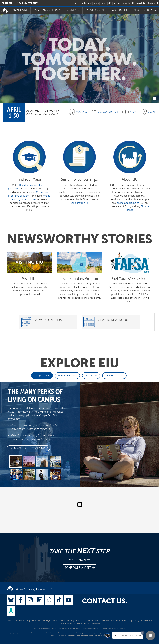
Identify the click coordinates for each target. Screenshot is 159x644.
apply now (80, 560)
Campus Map (93, 620)
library (104, 3)
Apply (134, 112)
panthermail (86, 3)
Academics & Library (47, 10)
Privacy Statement (92, 623)
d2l (110, 3)
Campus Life (120, 10)
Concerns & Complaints (71, 623)
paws (96, 3)
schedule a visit (80, 568)
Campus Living (42, 375)
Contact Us (12, 620)
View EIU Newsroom (113, 320)
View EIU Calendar (49, 320)
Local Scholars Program (79, 278)
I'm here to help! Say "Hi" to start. (128, 635)
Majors (82, 112)
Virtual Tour (91, 375)
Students (73, 10)
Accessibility (25, 620)
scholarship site (79, 203)
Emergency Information (54, 620)
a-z (76, 3)
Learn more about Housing (28, 448)
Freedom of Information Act (114, 620)
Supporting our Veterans (141, 620)
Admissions (20, 10)
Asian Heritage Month (43, 110)
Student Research (67, 375)
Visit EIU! (29, 278)
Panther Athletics (114, 375)
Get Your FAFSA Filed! (130, 278)
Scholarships (108, 112)
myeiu (116, 3)
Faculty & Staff (96, 10)
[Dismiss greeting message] (143, 633)
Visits (152, 112)
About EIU (37, 620)
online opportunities (128, 203)
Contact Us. (105, 601)
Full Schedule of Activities (42, 114)
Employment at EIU (76, 620)
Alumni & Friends (145, 10)
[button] (150, 635)
